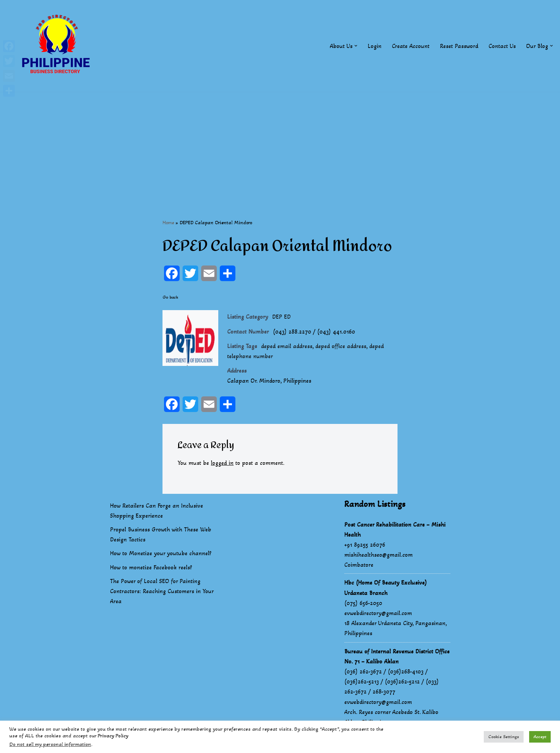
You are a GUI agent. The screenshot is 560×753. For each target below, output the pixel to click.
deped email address (287, 346)
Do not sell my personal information (50, 744)
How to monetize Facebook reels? (151, 567)
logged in (222, 463)
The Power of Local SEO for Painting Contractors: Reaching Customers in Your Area (162, 591)
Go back (170, 297)
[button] (356, 46)
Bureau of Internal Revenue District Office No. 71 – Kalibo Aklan (397, 656)
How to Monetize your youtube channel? (161, 554)
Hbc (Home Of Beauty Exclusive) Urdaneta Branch (386, 588)
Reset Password (459, 46)
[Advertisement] (280, 144)
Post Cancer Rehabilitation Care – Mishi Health (395, 530)
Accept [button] (540, 737)
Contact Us (502, 46)
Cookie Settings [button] (504, 737)
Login (375, 46)
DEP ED (281, 317)
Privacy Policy (113, 736)
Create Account (411, 46)
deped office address (341, 346)
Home (168, 223)
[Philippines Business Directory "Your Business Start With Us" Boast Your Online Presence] (58, 46)
